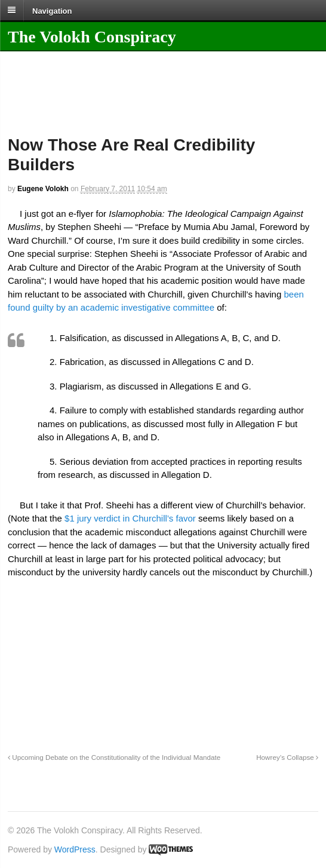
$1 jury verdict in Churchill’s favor (130, 518)
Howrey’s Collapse (287, 757)
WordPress (75, 849)
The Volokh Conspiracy (92, 37)
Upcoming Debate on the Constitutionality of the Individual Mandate (114, 757)
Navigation (52, 10)
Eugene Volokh (43, 189)
